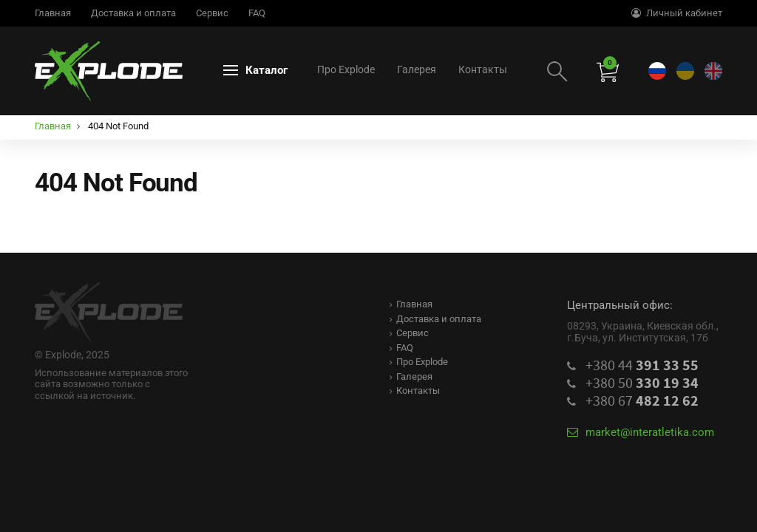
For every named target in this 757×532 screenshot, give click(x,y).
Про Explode (346, 69)
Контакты (483, 69)
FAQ (257, 13)
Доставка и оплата (133, 13)
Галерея (417, 69)
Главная (53, 13)
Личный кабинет (677, 13)
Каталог (255, 70)
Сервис (212, 13)
